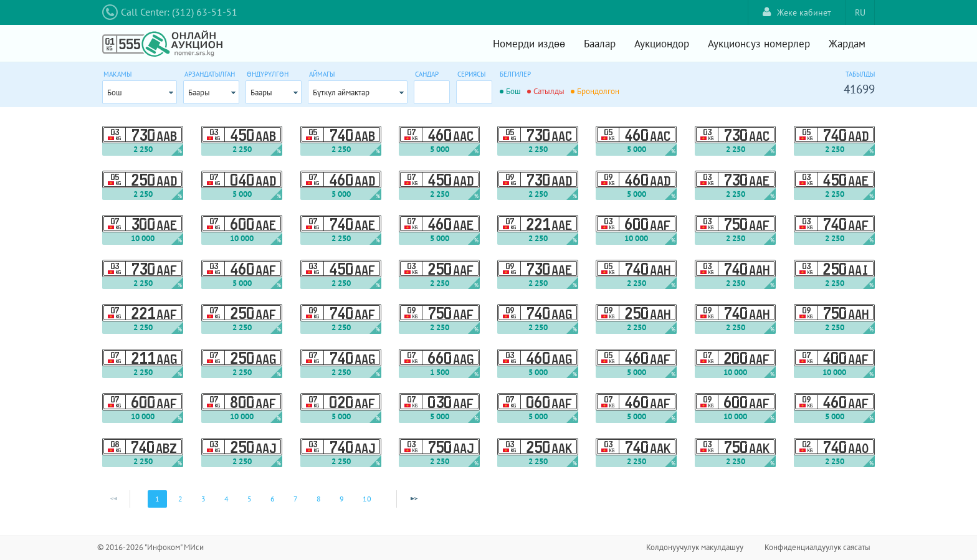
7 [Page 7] (296, 499)
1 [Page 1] (157, 499)
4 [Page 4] (226, 499)
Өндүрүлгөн (268, 74)
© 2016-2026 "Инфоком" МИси (150, 547)
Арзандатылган (210, 74)
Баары (199, 93)
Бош (115, 93)
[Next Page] (414, 499)
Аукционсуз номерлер (759, 44)
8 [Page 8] (319, 499)
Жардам (847, 44)
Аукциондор (662, 44)
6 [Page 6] (273, 499)
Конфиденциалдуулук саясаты (817, 547)
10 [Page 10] (367, 499)
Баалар (600, 44)
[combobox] (140, 92)
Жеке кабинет (797, 12)
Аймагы (322, 74)
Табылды (860, 74)
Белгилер (515, 74)
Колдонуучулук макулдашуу (695, 547)
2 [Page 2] (180, 499)
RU (860, 12)
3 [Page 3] (203, 499)
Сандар (427, 74)
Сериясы (471, 74)
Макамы (117, 74)
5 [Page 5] (250, 499)
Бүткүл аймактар (341, 93)
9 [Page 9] (342, 499)
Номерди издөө (529, 44)
